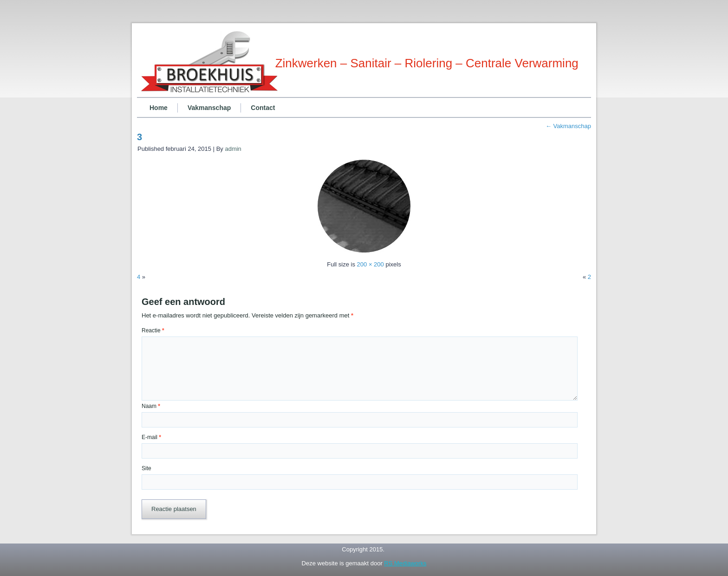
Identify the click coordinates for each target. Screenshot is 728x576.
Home (159, 108)
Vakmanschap (209, 108)
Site (146, 468)
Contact (263, 108)
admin (233, 149)
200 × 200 (370, 264)
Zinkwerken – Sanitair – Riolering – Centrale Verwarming (427, 63)
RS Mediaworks (405, 563)
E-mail (151, 437)
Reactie (153, 330)
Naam (151, 406)
